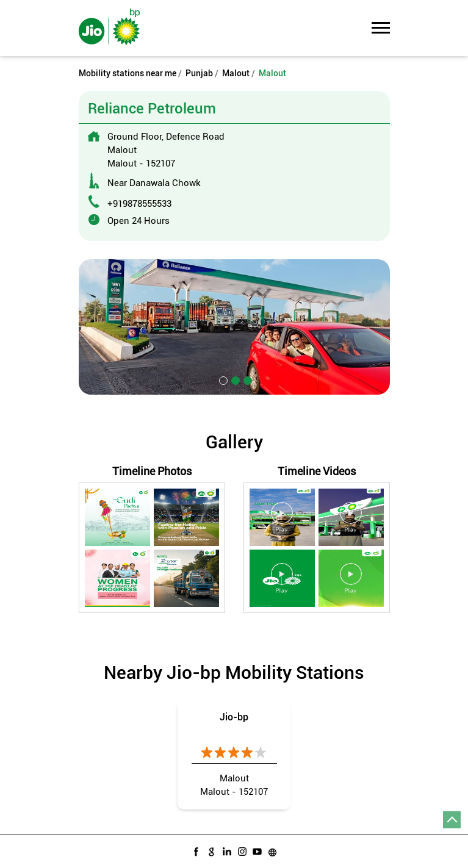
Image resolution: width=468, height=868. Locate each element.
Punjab (199, 73)
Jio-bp (234, 717)
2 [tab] (234, 379)
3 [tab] (247, 379)
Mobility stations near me (128, 73)
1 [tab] (222, 379)
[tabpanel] (234, 327)
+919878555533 (139, 204)
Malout (236, 73)
